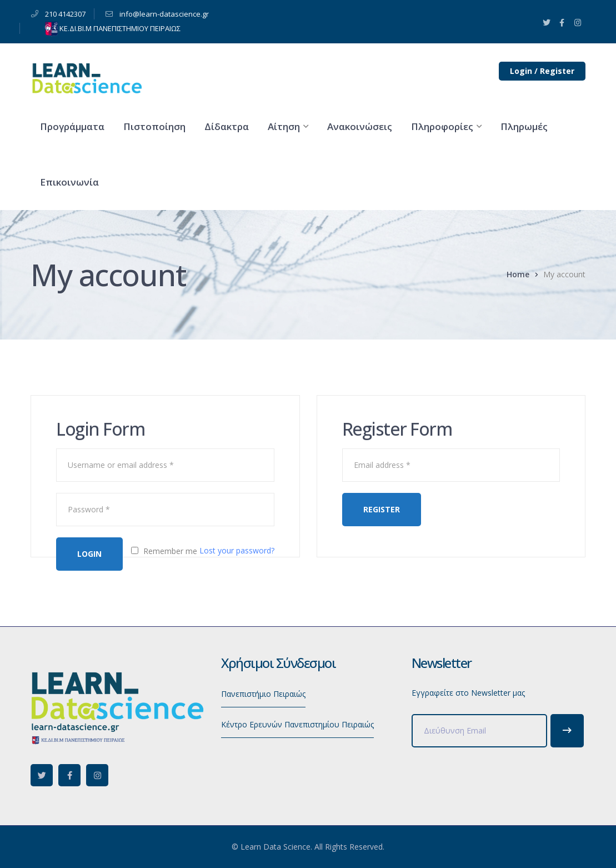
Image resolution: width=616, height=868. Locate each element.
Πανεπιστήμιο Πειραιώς (263, 694)
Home (518, 274)
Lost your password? (237, 550)
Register (382, 509)
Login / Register (542, 71)
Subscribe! (567, 731)
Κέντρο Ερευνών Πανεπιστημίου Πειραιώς (297, 724)
